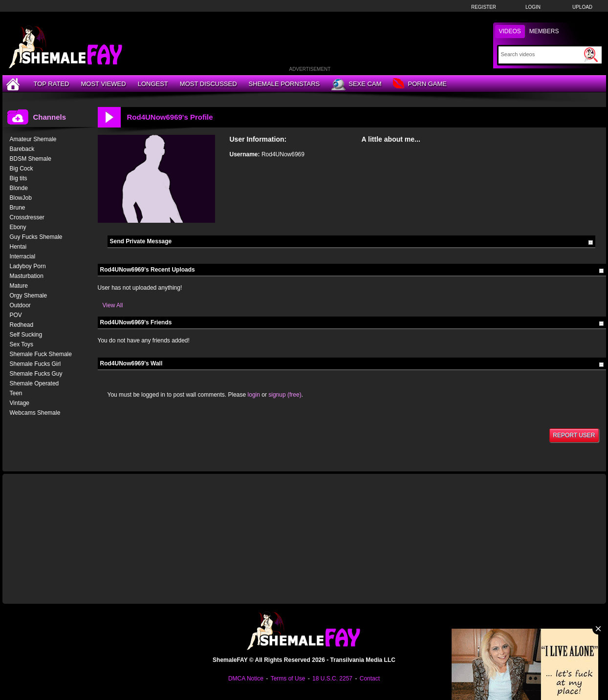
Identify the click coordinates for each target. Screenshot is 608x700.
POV (16, 315)
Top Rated (52, 84)
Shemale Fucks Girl (35, 364)
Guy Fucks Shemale (36, 237)
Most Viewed (103, 84)
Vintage (20, 403)
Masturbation (27, 276)
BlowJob (21, 198)
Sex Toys (22, 344)
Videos (510, 31)
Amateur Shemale (33, 139)
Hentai (18, 247)
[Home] (14, 84)
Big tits (19, 178)
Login (533, 7)
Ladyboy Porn (28, 266)
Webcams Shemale (35, 413)
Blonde (19, 188)
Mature (19, 286)
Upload (582, 7)
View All (113, 305)
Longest (153, 84)
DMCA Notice (246, 679)
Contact (370, 679)
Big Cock (22, 169)
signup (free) (285, 395)
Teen (16, 393)
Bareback (22, 149)
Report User (574, 435)
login (254, 395)
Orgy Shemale (29, 296)
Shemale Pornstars (284, 84)
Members (544, 31)
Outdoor (20, 305)
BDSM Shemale (31, 159)
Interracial (23, 256)
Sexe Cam (356, 85)
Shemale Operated (34, 383)
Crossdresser (27, 217)
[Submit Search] (591, 55)
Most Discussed (208, 84)
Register (484, 7)
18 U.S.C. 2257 (332, 679)
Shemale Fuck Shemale (41, 354)
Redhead (22, 325)
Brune (18, 208)
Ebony (18, 227)
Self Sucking (26, 335)
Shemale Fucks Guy (36, 374)
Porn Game (420, 84)
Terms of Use (288, 679)
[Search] (541, 54)
